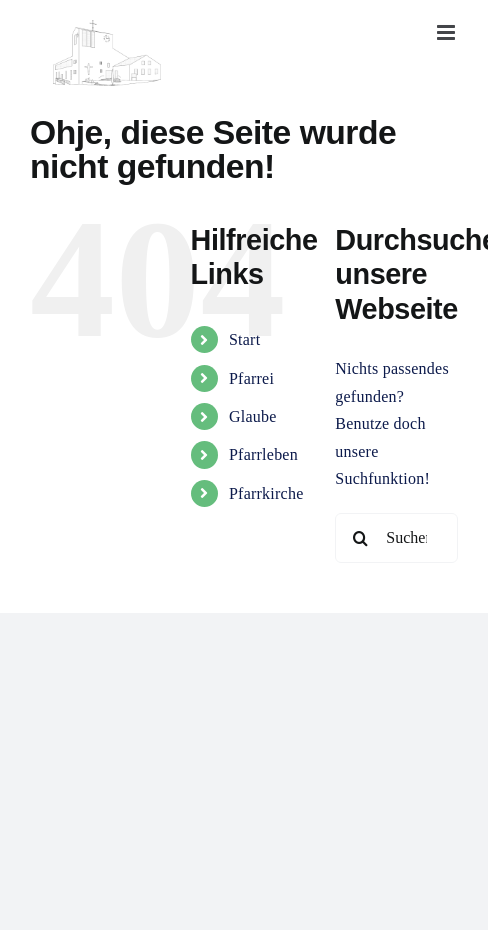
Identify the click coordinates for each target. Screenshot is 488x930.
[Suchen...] (396, 538)
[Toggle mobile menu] (447, 32)
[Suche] (360, 538)
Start (244, 339)
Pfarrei (251, 378)
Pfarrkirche (266, 493)
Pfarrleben (263, 454)
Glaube (253, 416)
